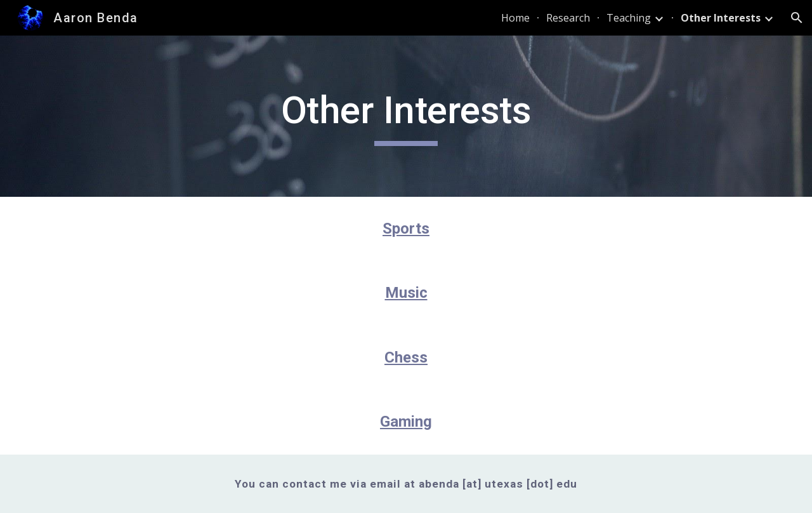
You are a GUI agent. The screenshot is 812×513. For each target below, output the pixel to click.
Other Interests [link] (721, 18)
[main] (406, 116)
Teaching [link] (629, 18)
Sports (406, 229)
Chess (406, 357)
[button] (797, 18)
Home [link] (515, 18)
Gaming (406, 422)
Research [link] (568, 18)
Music (406, 293)
